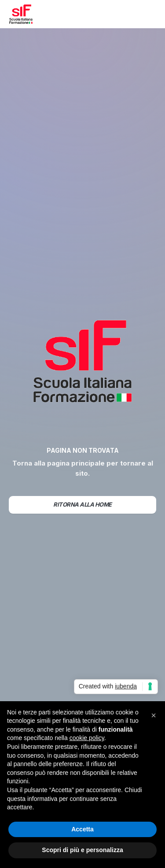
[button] (149, 14)
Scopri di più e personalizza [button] (82, 850)
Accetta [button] (82, 829)
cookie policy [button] (87, 738)
